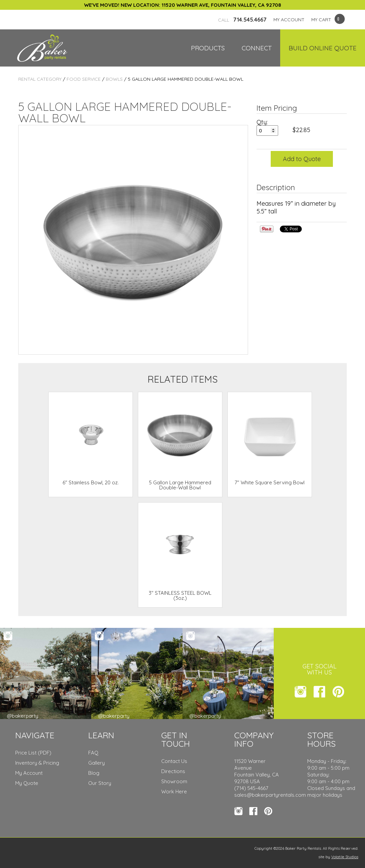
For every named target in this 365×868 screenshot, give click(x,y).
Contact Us (174, 761)
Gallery (96, 763)
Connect (257, 48)
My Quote (27, 783)
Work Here (174, 792)
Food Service (84, 79)
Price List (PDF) (33, 753)
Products (208, 48)
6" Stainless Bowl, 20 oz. (91, 482)
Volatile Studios (345, 857)
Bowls (114, 79)
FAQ (93, 753)
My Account (29, 773)
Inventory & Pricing (37, 763)
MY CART (321, 20)
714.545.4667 (242, 20)
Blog (94, 773)
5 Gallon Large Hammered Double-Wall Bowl (180, 485)
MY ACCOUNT (289, 20)
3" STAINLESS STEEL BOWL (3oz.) (180, 595)
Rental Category (40, 79)
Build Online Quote (323, 48)
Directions (173, 771)
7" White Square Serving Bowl (270, 482)
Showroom (174, 781)
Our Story (100, 783)
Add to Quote (302, 159)
